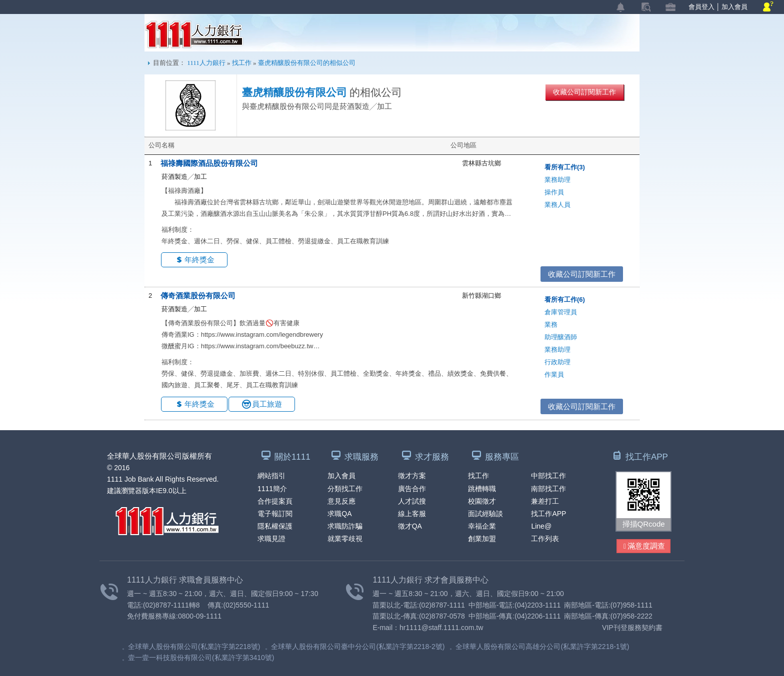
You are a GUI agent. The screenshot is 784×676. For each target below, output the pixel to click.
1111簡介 (272, 489)
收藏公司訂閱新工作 (584, 92)
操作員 (554, 192)
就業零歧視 (345, 539)
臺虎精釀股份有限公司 (294, 92)
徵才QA (410, 526)
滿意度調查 (644, 546)
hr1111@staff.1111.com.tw (441, 628)
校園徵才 (482, 501)
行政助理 (557, 362)
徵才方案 (412, 476)
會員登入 (701, 7)
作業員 (554, 374)
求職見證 (271, 539)
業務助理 (557, 180)
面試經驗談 (485, 514)
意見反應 (341, 501)
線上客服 (412, 514)
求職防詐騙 (345, 526)
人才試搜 (412, 501)
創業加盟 (482, 539)
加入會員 (734, 7)
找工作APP (548, 514)
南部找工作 (548, 489)
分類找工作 (345, 489)
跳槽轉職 (482, 489)
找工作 (242, 63)
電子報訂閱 (275, 514)
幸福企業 (482, 526)
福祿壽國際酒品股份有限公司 (209, 163)
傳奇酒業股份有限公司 (198, 296)
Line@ (541, 526)
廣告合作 (412, 489)
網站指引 (271, 476)
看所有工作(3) (565, 167)
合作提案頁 (275, 501)
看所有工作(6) (565, 300)
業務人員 (557, 205)
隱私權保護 (275, 526)
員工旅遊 (267, 404)
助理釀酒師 (561, 337)
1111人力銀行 (194, 34)
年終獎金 (199, 260)
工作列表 (545, 539)
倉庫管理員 (561, 312)
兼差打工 (545, 501)
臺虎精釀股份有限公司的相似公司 (307, 63)
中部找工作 (548, 476)
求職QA (339, 514)
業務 (551, 325)
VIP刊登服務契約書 (632, 628)
